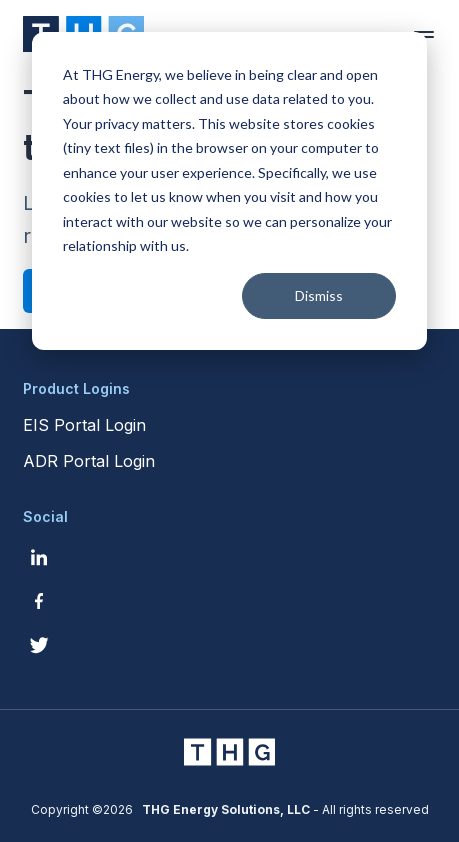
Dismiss (319, 295)
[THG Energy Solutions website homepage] (230, 752)
